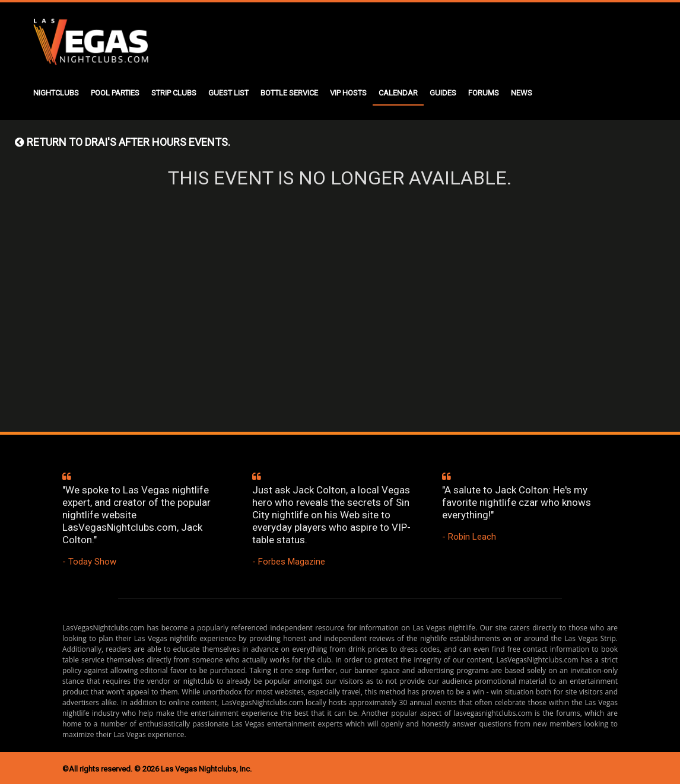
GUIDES (443, 93)
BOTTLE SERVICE (289, 93)
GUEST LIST (228, 93)
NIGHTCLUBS (56, 93)
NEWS (522, 93)
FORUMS (484, 93)
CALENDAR (398, 93)
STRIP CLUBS (174, 93)
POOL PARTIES (115, 93)
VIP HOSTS (348, 93)
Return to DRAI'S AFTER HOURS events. (123, 142)
